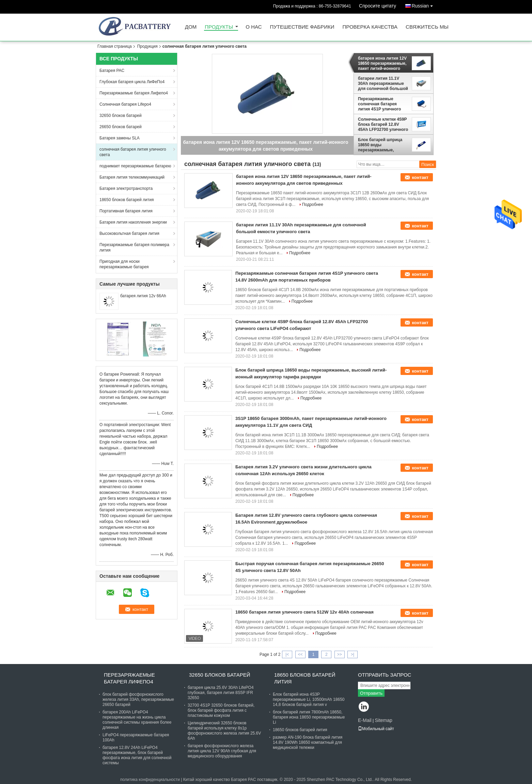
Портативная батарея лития (126, 211)
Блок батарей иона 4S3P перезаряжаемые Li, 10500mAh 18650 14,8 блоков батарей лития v (309, 699)
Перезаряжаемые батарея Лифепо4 (134, 93)
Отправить (371, 693)
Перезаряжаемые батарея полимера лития (134, 247)
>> (340, 654)
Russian (424, 5)
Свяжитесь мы (427, 27)
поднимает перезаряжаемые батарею (135, 166)
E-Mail (365, 720)
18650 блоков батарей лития (127, 200)
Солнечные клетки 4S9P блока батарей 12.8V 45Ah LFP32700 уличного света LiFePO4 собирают (383, 124)
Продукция (147, 46)
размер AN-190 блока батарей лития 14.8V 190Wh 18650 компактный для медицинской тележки (308, 742)
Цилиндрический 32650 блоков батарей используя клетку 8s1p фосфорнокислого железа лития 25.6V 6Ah (224, 731)
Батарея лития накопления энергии (133, 222)
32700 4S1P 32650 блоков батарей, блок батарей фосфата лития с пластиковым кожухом (221, 710)
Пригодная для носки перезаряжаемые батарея (124, 264)
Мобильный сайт (376, 729)
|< (287, 654)
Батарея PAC (112, 71)
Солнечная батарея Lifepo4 (125, 104)
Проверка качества (370, 27)
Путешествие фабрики (302, 27)
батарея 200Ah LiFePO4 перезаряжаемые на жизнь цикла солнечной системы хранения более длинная (137, 720)
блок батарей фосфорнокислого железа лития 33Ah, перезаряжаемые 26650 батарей (138, 699)
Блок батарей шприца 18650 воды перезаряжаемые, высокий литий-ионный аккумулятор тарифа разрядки (382, 145)
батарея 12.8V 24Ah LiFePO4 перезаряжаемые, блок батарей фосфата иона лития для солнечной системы (137, 755)
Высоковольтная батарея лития (129, 233)
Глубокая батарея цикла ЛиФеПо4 (132, 82)
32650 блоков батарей (121, 116)
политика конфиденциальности (150, 780)
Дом (191, 27)
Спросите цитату (378, 6)
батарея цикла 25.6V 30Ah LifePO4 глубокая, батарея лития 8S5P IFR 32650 (221, 693)
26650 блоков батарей (121, 127)
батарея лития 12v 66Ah (143, 296)
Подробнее (313, 205)
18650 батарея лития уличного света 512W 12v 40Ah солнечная (304, 612)
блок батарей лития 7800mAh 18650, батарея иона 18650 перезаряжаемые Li (309, 717)
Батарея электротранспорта (126, 189)
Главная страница (115, 46)
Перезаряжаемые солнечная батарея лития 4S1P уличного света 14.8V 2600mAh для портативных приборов (384, 104)
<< (300, 654)
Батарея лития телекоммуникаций (132, 177)
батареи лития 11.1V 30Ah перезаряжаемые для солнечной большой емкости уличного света (383, 84)
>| (353, 654)
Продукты (219, 27)
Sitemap (383, 720)
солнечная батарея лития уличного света (133, 152)
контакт (420, 177)
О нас (254, 27)
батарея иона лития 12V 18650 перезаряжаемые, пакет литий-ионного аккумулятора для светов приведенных (382, 63)
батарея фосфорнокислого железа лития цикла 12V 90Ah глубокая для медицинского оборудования (222, 751)
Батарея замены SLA (120, 138)
